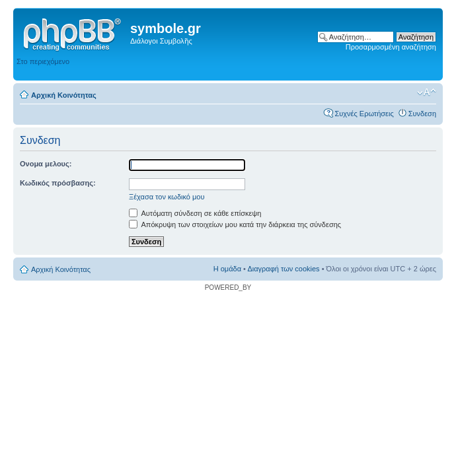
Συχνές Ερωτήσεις (364, 114)
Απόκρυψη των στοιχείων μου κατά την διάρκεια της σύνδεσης (235, 224)
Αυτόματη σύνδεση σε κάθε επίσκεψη (195, 213)
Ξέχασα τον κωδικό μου (167, 197)
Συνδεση (422, 114)
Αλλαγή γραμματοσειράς (427, 92)
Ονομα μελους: (46, 164)
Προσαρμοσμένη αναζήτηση (391, 47)
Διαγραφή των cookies (283, 269)
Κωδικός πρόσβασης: (58, 183)
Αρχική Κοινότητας (64, 95)
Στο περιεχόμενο (43, 61)
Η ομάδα (227, 269)
